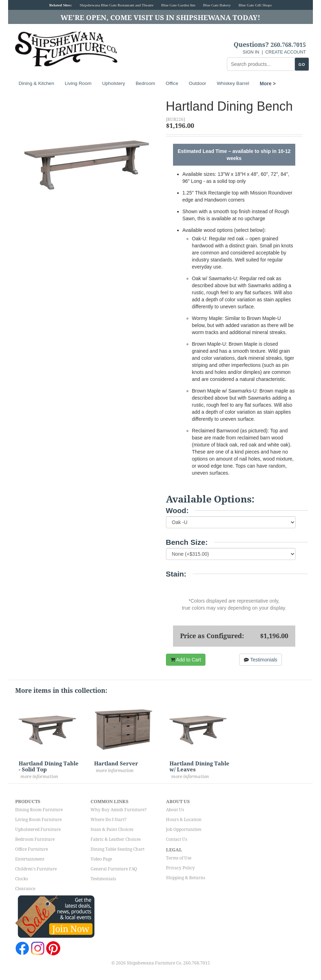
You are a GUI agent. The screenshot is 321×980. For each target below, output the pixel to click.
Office (172, 83)
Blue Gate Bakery (217, 5)
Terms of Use (179, 858)
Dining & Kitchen (36, 83)
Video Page (101, 859)
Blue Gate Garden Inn (178, 5)
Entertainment (30, 859)
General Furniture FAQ (114, 869)
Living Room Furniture (38, 820)
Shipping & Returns (186, 878)
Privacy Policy (180, 868)
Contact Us (177, 839)
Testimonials (261, 660)
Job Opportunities (184, 830)
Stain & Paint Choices (112, 830)
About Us (175, 810)
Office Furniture (32, 849)
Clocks (21, 879)
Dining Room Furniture (39, 810)
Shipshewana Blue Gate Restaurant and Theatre (117, 5)
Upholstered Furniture (38, 830)
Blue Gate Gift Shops (255, 5)
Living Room (78, 83)
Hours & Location (184, 820)
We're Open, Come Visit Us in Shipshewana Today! (160, 18)
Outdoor (197, 83)
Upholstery (114, 83)
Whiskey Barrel (233, 83)
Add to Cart (186, 660)
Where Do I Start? (109, 820)
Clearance (25, 889)
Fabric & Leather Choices (116, 839)
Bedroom (145, 83)
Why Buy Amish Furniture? (119, 810)
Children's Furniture (36, 869)
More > (268, 84)
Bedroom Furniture (35, 839)
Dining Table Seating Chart (118, 849)
